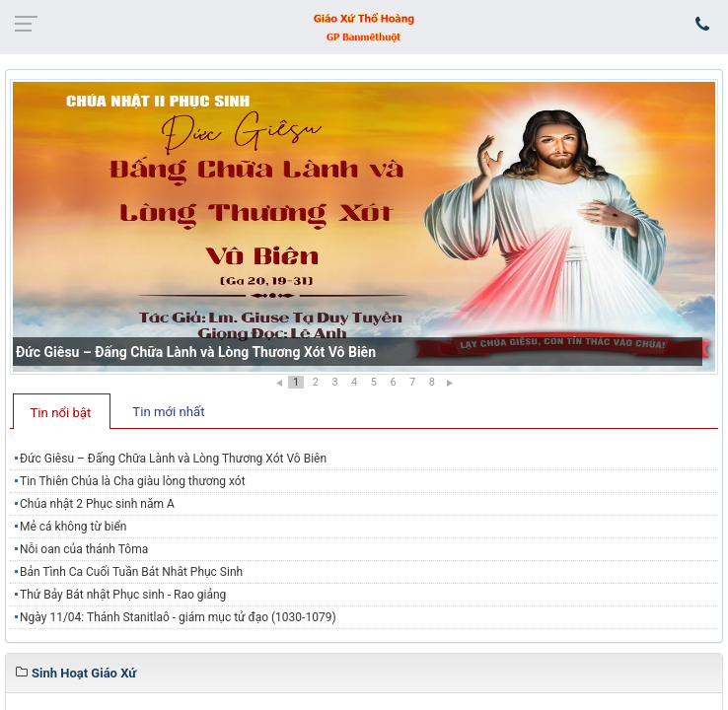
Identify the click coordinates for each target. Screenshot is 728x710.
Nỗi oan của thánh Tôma (84, 549)
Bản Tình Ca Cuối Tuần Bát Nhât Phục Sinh (131, 572)
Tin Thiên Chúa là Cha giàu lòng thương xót (133, 481)
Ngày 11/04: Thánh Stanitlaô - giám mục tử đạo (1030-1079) (178, 617)
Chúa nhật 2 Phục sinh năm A (97, 504)
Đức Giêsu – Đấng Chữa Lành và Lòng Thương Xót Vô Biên (196, 352)
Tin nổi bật (61, 413)
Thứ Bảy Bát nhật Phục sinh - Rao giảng (123, 595)
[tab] (62, 411)
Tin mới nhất (168, 412)
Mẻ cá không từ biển (73, 527)
